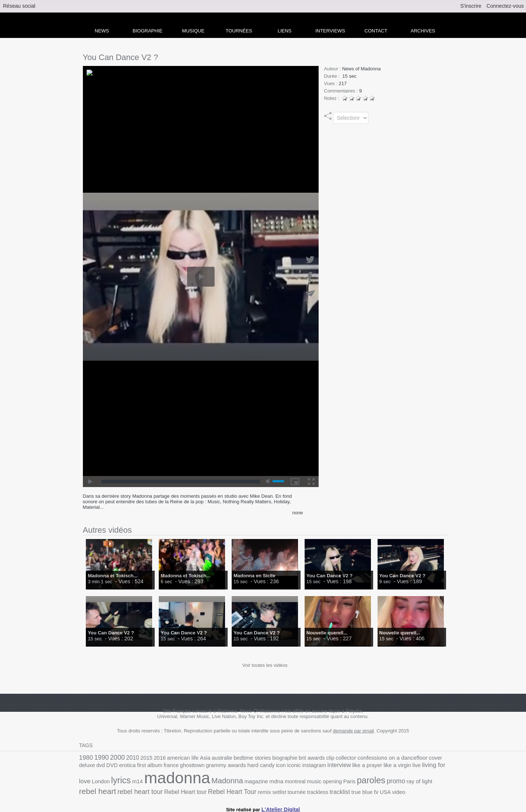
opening (251, 781)
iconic (239, 766)
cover (404, 758)
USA (265, 790)
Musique (193, 31)
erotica (87, 766)
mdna (199, 781)
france (127, 766)
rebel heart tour (399, 781)
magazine (181, 781)
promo (309, 781)
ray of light (330, 781)
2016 (153, 758)
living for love (372, 766)
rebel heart (360, 780)
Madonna (155, 780)
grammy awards (176, 766)
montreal (216, 781)
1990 (100, 757)
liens (285, 31)
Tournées (239, 31)
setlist (169, 790)
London (398, 766)
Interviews (330, 31)
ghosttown (145, 766)
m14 (431, 766)
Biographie (148, 31)
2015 (141, 758)
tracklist (224, 790)
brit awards (292, 758)
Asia (194, 758)
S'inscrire (471, 6)
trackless (204, 790)
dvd (431, 758)
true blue (244, 790)
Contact (376, 31)
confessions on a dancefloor (365, 757)
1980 (85, 757)
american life (174, 758)
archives (423, 31)
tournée (184, 790)
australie (210, 758)
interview (280, 766)
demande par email (353, 731)
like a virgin (333, 766)
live (350, 766)
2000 (114, 757)
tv (257, 790)
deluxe (419, 758)
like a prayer (305, 766)
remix (155, 790)
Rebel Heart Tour (126, 789)
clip (308, 758)
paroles (286, 780)
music (234, 781)
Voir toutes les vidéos (265, 665)
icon (227, 766)
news (102, 31)
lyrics (416, 765)
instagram (257, 766)
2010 (128, 757)
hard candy (208, 766)
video (278, 790)
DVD (442, 758)
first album (107, 766)
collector (323, 758)
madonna (109, 778)
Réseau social (19, 6)
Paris (266, 781)
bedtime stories (237, 758)
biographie (267, 758)
